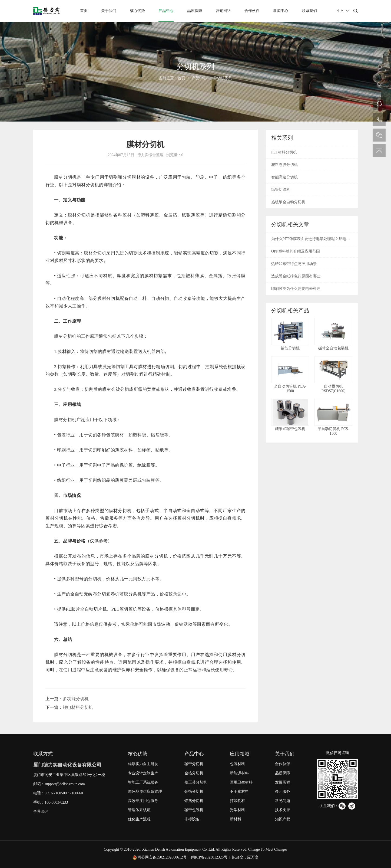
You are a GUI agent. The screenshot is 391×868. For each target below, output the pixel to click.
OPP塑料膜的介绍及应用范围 (296, 251)
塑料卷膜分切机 (284, 165)
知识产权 (283, 819)
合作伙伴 (252, 11)
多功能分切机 (76, 699)
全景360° (41, 812)
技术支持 (283, 810)
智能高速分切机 (284, 177)
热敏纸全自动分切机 (288, 202)
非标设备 (192, 819)
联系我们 (309, 11)
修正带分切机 (196, 782)
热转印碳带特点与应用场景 (294, 264)
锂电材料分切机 (78, 707)
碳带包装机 (194, 810)
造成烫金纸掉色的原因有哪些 (296, 276)
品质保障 (195, 11)
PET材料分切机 (284, 152)
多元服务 (283, 792)
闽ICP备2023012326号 (209, 857)
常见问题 (283, 801)
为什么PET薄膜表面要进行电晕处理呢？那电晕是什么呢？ (311, 241)
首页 (84, 11)
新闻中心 (281, 11)
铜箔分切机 (194, 792)
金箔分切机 (194, 773)
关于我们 (109, 11)
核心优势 (137, 11)
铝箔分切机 (194, 801)
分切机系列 (223, 78)
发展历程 (283, 782)
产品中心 (166, 11)
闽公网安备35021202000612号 (162, 857)
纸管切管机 (281, 190)
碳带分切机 (194, 764)
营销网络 (223, 11)
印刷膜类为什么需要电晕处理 (296, 289)
